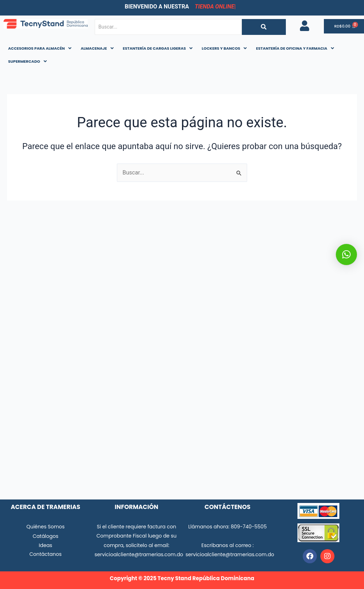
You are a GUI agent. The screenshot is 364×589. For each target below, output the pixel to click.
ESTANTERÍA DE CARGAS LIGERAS (158, 48)
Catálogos (46, 536)
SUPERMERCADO (27, 61)
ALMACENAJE (97, 48)
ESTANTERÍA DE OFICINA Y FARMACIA (295, 48)
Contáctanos (45, 554)
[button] (40, 48)
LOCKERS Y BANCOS (224, 48)
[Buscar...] (168, 27)
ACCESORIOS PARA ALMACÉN (40, 48)
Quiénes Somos (46, 527)
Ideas (45, 545)
